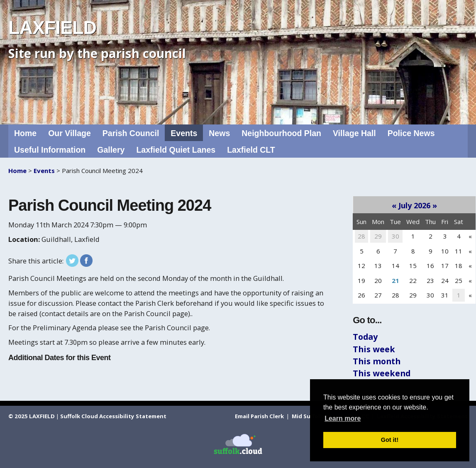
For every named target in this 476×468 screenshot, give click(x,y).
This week (374, 349)
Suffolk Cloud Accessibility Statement (113, 416)
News (219, 133)
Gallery (111, 150)
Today (365, 337)
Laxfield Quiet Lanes (176, 150)
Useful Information (50, 150)
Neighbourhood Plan (281, 133)
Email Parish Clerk (260, 416)
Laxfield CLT (251, 150)
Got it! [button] (390, 440)
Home (25, 133)
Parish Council (131, 133)
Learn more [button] (343, 418)
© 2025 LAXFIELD (32, 416)
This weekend (382, 373)
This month (377, 361)
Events (184, 133)
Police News (411, 133)
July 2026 (414, 205)
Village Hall (354, 133)
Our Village (70, 133)
